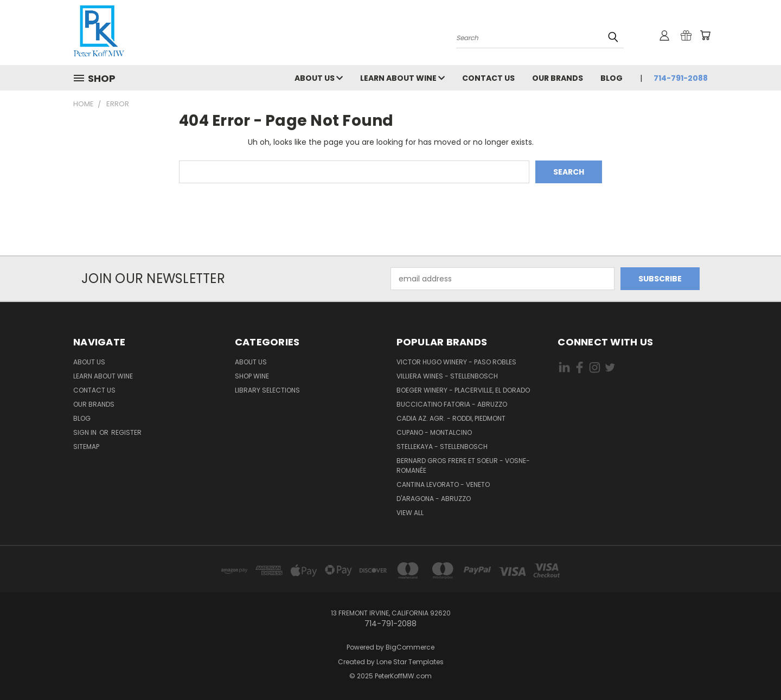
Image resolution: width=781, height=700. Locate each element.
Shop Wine (252, 376)
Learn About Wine (402, 78)
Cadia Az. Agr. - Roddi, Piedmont (451, 418)
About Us (319, 78)
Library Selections (267, 390)
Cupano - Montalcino (434, 432)
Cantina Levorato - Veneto (443, 484)
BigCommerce (410, 647)
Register (126, 432)
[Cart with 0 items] (705, 35)
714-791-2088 (681, 78)
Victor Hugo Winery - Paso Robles (456, 362)
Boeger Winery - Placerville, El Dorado (463, 390)
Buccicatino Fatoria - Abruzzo (452, 404)
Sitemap (86, 447)
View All (410, 513)
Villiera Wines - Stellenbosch (447, 376)
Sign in (86, 432)
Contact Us (488, 78)
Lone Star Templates (410, 662)
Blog (612, 78)
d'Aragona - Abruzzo (434, 499)
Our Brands (558, 78)
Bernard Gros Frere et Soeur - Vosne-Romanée (463, 465)
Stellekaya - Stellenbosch (442, 447)
